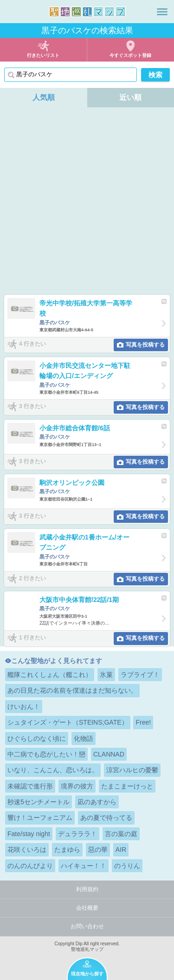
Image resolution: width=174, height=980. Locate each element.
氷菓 (106, 675)
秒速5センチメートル (39, 802)
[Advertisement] (87, 203)
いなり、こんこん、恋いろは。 (53, 770)
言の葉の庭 (121, 834)
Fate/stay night (29, 834)
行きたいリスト (43, 55)
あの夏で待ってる (106, 818)
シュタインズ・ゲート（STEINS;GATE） (68, 722)
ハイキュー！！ (84, 866)
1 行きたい (32, 638)
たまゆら (67, 850)
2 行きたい (32, 578)
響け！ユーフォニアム (40, 818)
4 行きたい (32, 344)
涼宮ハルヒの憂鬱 (132, 770)
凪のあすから (97, 802)
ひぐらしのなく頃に (37, 738)
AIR (121, 850)
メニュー (162, 12)
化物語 (84, 738)
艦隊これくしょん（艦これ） (50, 675)
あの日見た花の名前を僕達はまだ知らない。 (72, 690)
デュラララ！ (77, 834)
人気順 (44, 97)
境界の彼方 (77, 786)
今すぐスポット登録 (130, 55)
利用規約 (87, 889)
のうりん (127, 866)
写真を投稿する (145, 345)
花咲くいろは (27, 850)
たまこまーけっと (127, 786)
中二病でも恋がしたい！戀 (46, 754)
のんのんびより (30, 866)
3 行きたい (32, 407)
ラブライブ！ (140, 675)
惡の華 (98, 850)
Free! (143, 722)
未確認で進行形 (30, 786)
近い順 (130, 97)
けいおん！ (24, 707)
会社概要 (87, 908)
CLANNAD (109, 754)
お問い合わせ (87, 926)
